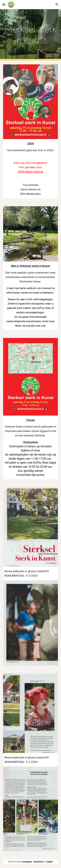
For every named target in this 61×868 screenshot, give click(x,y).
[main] (31, 35)
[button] (4, 5)
